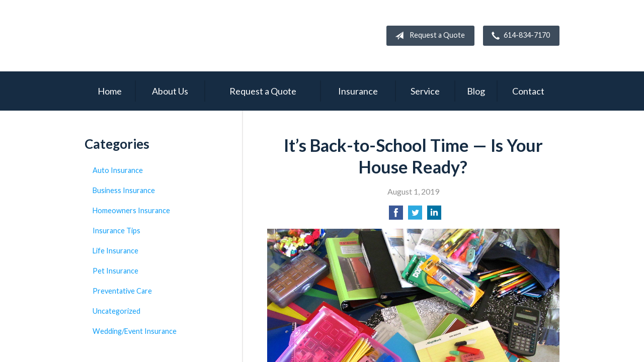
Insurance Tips (116, 231)
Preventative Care (122, 291)
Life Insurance (115, 251)
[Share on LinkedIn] (434, 215)
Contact (528, 91)
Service (425, 91)
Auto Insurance (118, 170)
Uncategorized (116, 311)
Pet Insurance (115, 271)
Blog (476, 91)
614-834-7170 (519, 36)
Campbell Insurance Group (175, 36)
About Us (170, 91)
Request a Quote (428, 36)
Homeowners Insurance (131, 210)
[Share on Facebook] (396, 215)
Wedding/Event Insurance (135, 331)
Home (110, 91)
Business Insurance (124, 190)
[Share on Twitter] (415, 215)
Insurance (358, 91)
